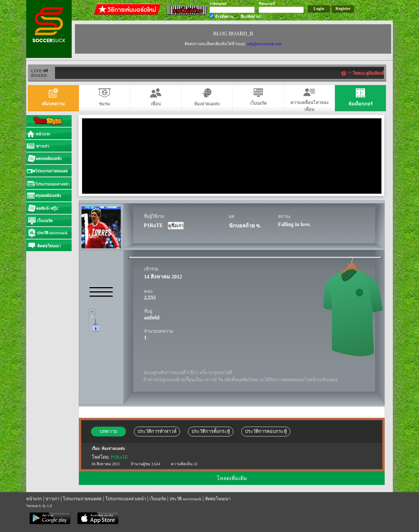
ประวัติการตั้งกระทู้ (211, 431)
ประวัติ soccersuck (185, 499)
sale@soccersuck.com (264, 44)
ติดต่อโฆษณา (218, 499)
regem (58, 506)
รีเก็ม (69, 506)
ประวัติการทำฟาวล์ (157, 431)
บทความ (109, 431)
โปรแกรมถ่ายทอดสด (82, 499)
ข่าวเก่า (52, 499)
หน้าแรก (34, 499)
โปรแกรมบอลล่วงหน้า (126, 499)
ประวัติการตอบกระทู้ (266, 431)
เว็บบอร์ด (158, 499)
